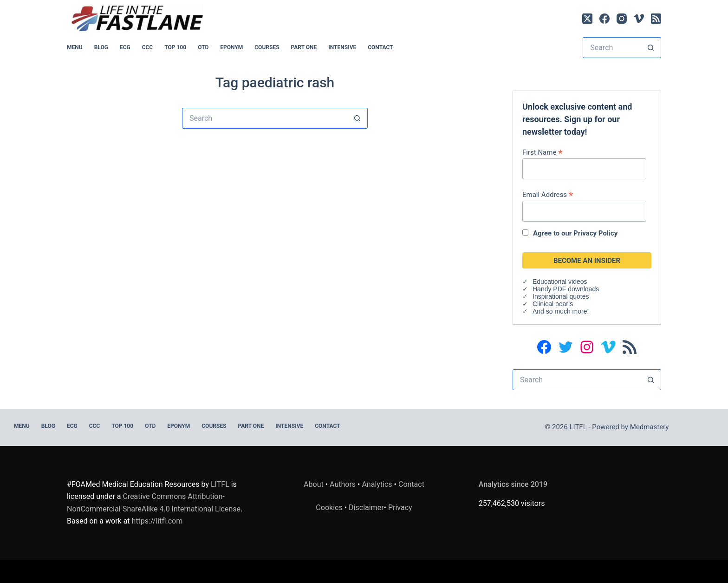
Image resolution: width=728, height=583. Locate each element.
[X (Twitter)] (587, 19)
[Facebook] (604, 19)
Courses (267, 47)
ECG (125, 47)
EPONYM (231, 47)
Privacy (400, 508)
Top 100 (175, 47)
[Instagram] (622, 19)
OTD (203, 47)
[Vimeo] (639, 19)
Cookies (330, 508)
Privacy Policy (595, 233)
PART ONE (304, 47)
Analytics (377, 484)
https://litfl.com (157, 521)
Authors (343, 484)
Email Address (548, 194)
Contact (380, 47)
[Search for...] (611, 48)
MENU (75, 47)
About (314, 484)
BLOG (101, 47)
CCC (148, 47)
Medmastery (650, 427)
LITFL (220, 484)
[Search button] (651, 48)
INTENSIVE (342, 47)
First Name (543, 152)
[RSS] (656, 19)
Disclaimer (366, 508)
